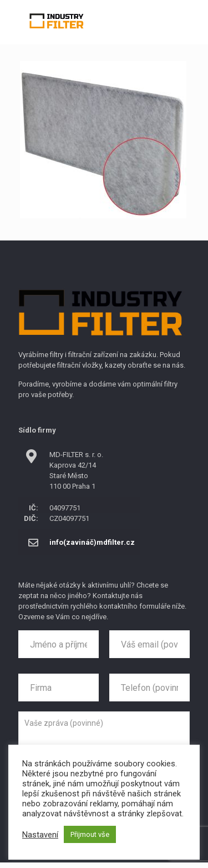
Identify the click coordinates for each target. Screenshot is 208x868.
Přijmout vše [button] (90, 834)
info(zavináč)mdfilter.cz (92, 542)
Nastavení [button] (40, 835)
